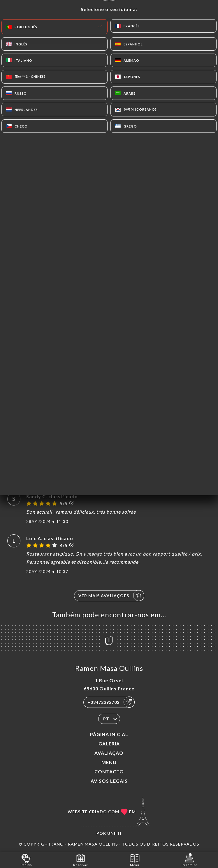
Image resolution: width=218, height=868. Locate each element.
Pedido (26, 860)
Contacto (109, 771)
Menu (109, 762)
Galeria (109, 744)
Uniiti (114, 833)
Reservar (80, 860)
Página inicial (109, 734)
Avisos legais (109, 781)
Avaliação (109, 753)
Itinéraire (189, 860)
